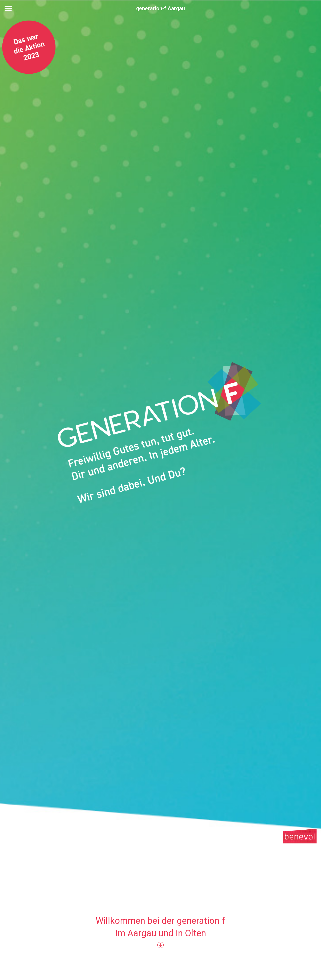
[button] (8, 8)
